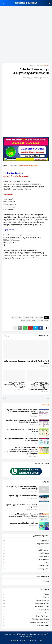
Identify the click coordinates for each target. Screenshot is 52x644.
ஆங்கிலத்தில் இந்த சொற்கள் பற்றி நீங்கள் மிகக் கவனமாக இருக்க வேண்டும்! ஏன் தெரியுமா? (39, 386)
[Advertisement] (26, 34)
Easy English (33, 66)
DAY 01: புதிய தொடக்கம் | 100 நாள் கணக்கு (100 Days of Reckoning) (22, 488)
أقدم (4, 399)
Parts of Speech (25, 321)
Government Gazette (26, 607)
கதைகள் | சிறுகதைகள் (26, 622)
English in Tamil (17, 318)
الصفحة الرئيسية (43, 66)
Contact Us (32, 640)
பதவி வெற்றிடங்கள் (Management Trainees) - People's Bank (22, 506)
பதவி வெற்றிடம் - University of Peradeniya (23, 496)
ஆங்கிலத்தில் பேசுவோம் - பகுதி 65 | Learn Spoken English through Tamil (22, 421)
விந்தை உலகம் (26, 626)
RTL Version (14, 640)
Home (40, 640)
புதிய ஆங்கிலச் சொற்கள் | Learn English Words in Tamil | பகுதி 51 (26, 362)
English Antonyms (26, 544)
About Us (23, 640)
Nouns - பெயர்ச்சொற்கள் (28, 166)
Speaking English (26, 569)
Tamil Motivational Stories (26, 619)
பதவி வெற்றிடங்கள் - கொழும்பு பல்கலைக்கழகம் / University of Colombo (23, 515)
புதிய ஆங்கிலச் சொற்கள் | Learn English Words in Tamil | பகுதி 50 (21, 440)
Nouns (34, 321)
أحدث (47, 399)
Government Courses (26, 604)
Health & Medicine (26, 613)
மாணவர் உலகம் (26, 3)
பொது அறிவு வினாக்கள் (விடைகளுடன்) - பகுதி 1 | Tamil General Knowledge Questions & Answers (21, 412)
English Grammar (29, 318)
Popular (45, 405)
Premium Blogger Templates (32, 635)
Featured (26, 597)
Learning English (43, 321)
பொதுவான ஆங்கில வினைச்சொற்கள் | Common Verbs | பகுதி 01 (14, 385)
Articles (26, 594)
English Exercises (26, 547)
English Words (26, 553)
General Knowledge (26, 601)
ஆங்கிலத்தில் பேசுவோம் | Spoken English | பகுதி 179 (22, 430)
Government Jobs (26, 610)
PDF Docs (46, 581)
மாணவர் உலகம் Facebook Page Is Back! (24, 523)
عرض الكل (7, 336)
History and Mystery (26, 616)
